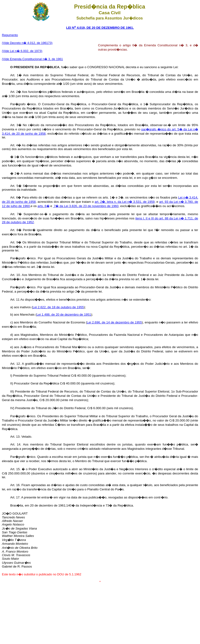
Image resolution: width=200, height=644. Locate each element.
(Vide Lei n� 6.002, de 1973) (22, 51)
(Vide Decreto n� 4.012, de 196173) (27, 43)
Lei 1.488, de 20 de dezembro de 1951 (64, 315)
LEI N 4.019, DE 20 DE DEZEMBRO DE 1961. (100, 28)
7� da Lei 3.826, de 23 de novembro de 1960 (86, 206)
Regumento (10, 35)
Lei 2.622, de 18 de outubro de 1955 (58, 307)
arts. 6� (44, 206)
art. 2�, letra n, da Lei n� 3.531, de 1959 (125, 202)
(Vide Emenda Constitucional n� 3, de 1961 (32, 59)
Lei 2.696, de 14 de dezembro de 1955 (114, 322)
